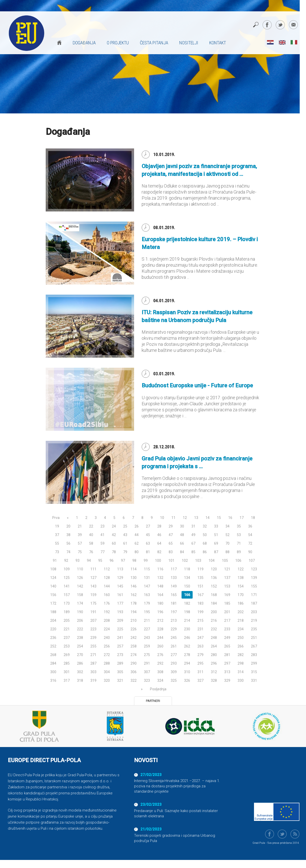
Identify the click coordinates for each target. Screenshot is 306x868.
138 (241, 578)
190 (80, 612)
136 (214, 578)
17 (242, 518)
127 (93, 578)
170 (241, 595)
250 (241, 638)
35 (239, 526)
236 (53, 638)
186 (241, 603)
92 (66, 561)
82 (159, 552)
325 (174, 680)
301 (67, 672)
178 (134, 603)
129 (120, 578)
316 (53, 680)
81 (148, 552)
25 (125, 526)
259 (147, 646)
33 (216, 526)
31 (193, 526)
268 (53, 655)
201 (227, 612)
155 (254, 586)
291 (147, 663)
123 (254, 569)
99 (146, 561)
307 (147, 672)
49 (193, 535)
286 (80, 663)
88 (227, 552)
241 (120, 638)
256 (107, 646)
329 (227, 680)
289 (120, 663)
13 (196, 518)
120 (214, 569)
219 (254, 621)
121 (227, 569)
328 (214, 680)
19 (57, 526)
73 (57, 552)
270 (80, 655)
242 (134, 638)
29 (171, 526)
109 (67, 569)
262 (187, 646)
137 (227, 578)
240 (107, 638)
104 (212, 561)
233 (227, 629)
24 (114, 526)
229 (174, 629)
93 (78, 561)
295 (200, 663)
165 (174, 595)
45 (148, 535)
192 (107, 612)
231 (200, 629)
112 (107, 569)
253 (67, 646)
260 (160, 646)
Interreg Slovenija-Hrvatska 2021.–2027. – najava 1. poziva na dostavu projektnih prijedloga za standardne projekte (177, 786)
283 (254, 655)
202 (241, 612)
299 (254, 663)
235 (254, 629)
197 (174, 612)
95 (100, 561)
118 (187, 569)
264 (214, 646)
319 (93, 680)
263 (200, 646)
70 (227, 543)
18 (253, 518)
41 (103, 535)
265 (227, 646)
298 (241, 663)
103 (198, 561)
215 (200, 621)
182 (187, 603)
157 (67, 595)
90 (250, 552)
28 (159, 526)
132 (160, 578)
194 (134, 612)
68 (205, 543)
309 (174, 672)
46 (159, 535)
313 (227, 672)
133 (174, 578)
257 (120, 646)
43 (125, 535)
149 (174, 586)
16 (230, 518)
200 (214, 612)
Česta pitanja (154, 43)
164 (160, 595)
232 (214, 629)
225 (120, 629)
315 (254, 672)
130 (134, 578)
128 (107, 578)
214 (187, 621)
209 (120, 621)
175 (93, 603)
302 (80, 672)
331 (254, 680)
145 (120, 586)
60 (114, 543)
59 (103, 543)
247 (200, 638)
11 (173, 518)
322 (134, 680)
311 (200, 672)
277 (174, 655)
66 (182, 543)
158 (80, 595)
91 (55, 561)
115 (147, 569)
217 (227, 621)
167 (200, 595)
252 (53, 646)
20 (68, 526)
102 (185, 561)
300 (53, 672)
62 (137, 543)
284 (53, 663)
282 (241, 655)
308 (160, 672)
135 (200, 578)
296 (214, 663)
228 (160, 629)
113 (120, 569)
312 (214, 672)
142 (80, 586)
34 (227, 526)
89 (239, 552)
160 (107, 595)
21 (80, 526)
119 (200, 569)
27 (148, 526)
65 (171, 543)
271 (93, 655)
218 (241, 621)
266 (241, 646)
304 (107, 672)
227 (147, 629)
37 (57, 535)
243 (147, 638)
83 (171, 552)
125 (67, 578)
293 (174, 663)
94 (89, 561)
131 (147, 578)
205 (67, 621)
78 (114, 552)
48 (182, 535)
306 (134, 672)
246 (187, 638)
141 (67, 586)
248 (214, 638)
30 (182, 526)
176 (107, 603)
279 (200, 655)
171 (254, 595)
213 (174, 621)
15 (219, 518)
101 (171, 561)
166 (187, 595)
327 (200, 680)
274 (134, 655)
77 (103, 552)
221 (67, 629)
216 (214, 621)
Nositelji (189, 43)
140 (53, 586)
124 (53, 578)
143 (93, 586)
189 (67, 612)
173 (67, 603)
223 (93, 629)
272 (107, 655)
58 (91, 543)
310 (187, 672)
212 (160, 621)
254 (80, 646)
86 (205, 552)
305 (120, 672)
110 (80, 569)
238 (80, 638)
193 (120, 612)
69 (216, 543)
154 (241, 586)
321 (120, 680)
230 (187, 629)
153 (227, 586)
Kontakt (218, 43)
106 (238, 561)
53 (239, 535)
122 (241, 569)
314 (241, 672)
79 (125, 552)
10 (162, 518)
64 (159, 543)
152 (214, 586)
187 (254, 603)
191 (93, 612)
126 (80, 578)
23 (103, 526)
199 (200, 612)
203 (254, 612)
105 (225, 561)
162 (134, 595)
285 (67, 663)
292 (160, 663)
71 (239, 543)
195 (147, 612)
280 (214, 655)
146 (134, 586)
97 (123, 561)
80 (137, 552)
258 (134, 646)
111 (93, 569)
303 (93, 672)
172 (53, 603)
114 (134, 569)
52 (227, 535)
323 (147, 680)
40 (91, 535)
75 (80, 552)
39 (80, 535)
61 (125, 543)
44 (137, 535)
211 (147, 621)
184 (214, 603)
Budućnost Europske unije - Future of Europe (197, 385)
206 (80, 621)
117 (174, 569)
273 (120, 655)
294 (187, 663)
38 (68, 535)
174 (80, 603)
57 (80, 543)
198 (187, 612)
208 (107, 621)
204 (53, 621)
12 (185, 518)
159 (93, 595)
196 (160, 612)
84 (182, 552)
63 (148, 543)
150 (187, 586)
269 (67, 655)
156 (53, 595)
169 (227, 595)
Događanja (84, 43)
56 (68, 543)
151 (200, 586)
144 (107, 586)
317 (67, 680)
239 (93, 638)
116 (160, 569)
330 (241, 680)
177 (120, 603)
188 (53, 612)
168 (214, 595)
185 (227, 603)
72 (250, 543)
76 (91, 552)
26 (137, 526)
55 (57, 543)
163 (147, 595)
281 (227, 655)
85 (193, 552)
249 (227, 638)
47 (171, 535)
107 (252, 561)
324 (160, 680)
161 (120, 595)
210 (134, 621)
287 (93, 663)
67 (193, 543)
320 (107, 680)
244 (160, 638)
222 (80, 629)
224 (107, 629)
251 (254, 638)
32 (205, 526)
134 (187, 578)
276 (160, 655)
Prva (56, 518)
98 (134, 561)
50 (205, 535)
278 (187, 655)
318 (80, 680)
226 (134, 629)
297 (227, 663)
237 (67, 638)
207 (93, 621)
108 (53, 569)
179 (147, 603)
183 (200, 603)
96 (112, 561)
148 (160, 586)
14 (208, 518)
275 (147, 655)
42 (114, 535)
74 (68, 552)
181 (174, 603)
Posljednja (158, 689)
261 (174, 646)
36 (250, 526)
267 (254, 646)
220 (53, 629)
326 (187, 680)
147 (147, 586)
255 (93, 646)
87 (216, 552)
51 (216, 535)
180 (160, 603)
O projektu (118, 43)
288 (107, 663)
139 (254, 578)
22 (91, 526)
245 (174, 638)
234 (241, 629)
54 (250, 535)
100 (158, 561)
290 (134, 663)
